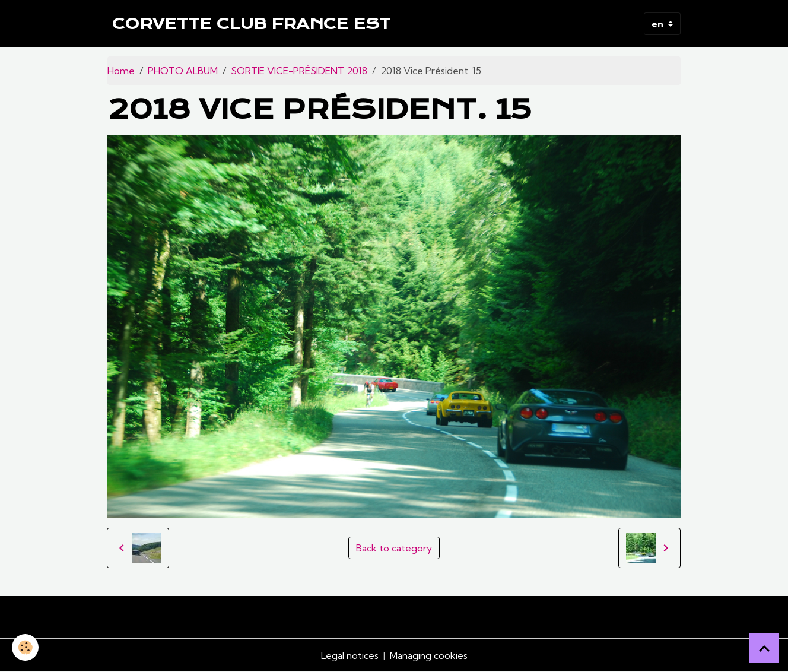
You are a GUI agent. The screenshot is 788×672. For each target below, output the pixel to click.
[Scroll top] (764, 648)
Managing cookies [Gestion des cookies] (429, 655)
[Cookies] (25, 647)
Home (121, 71)
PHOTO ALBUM (183, 71)
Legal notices (350, 655)
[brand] (251, 24)
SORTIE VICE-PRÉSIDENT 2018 (299, 71)
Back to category (394, 548)
